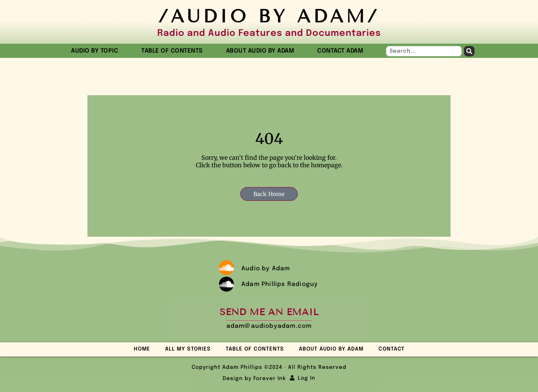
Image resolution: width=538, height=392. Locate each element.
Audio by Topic (96, 51)
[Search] (469, 51)
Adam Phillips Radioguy (280, 284)
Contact (392, 349)
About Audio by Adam (262, 51)
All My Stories (188, 349)
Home (142, 349)
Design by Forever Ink (254, 379)
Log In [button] (307, 378)
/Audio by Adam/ (269, 16)
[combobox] (424, 51)
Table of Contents (174, 51)
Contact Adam (340, 51)
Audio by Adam (266, 269)
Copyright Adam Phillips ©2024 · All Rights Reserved (269, 367)
